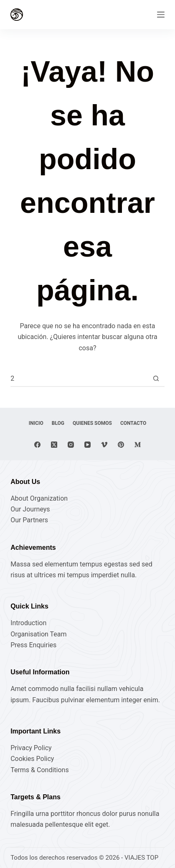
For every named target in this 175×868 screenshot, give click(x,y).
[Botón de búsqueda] (156, 379)
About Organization (39, 498)
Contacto (133, 423)
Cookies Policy (32, 759)
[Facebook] (37, 445)
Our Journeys (30, 509)
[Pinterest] (121, 445)
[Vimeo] (104, 445)
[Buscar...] (79, 379)
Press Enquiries (33, 645)
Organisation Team (38, 634)
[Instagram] (71, 445)
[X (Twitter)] (54, 445)
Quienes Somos (92, 423)
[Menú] (161, 15)
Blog (58, 423)
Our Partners (29, 520)
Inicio (36, 423)
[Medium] (138, 445)
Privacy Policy (31, 748)
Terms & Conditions (40, 770)
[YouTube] (87, 445)
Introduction (28, 623)
